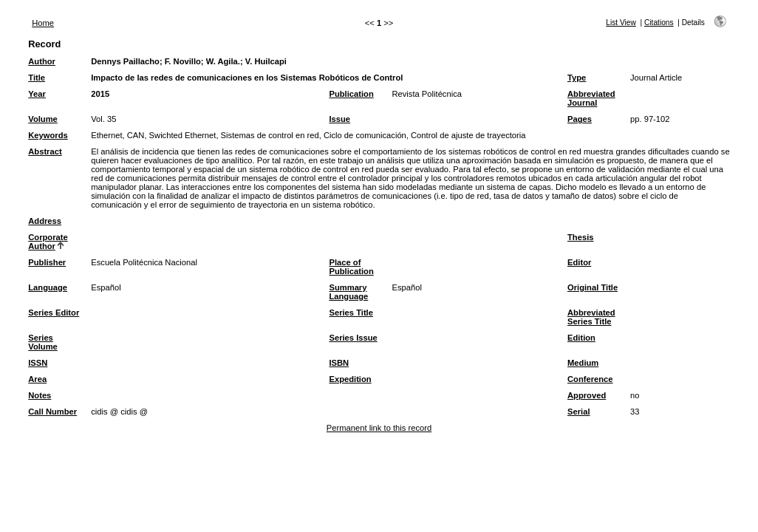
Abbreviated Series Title (591, 317)
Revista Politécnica (427, 94)
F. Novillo (183, 61)
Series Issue (353, 338)
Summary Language (348, 292)
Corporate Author (48, 242)
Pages (580, 119)
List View (621, 23)
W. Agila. (223, 61)
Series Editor (54, 313)
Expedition (350, 379)
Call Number (52, 412)
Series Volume (43, 342)
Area (37, 379)
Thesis (580, 237)
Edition (581, 338)
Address (45, 221)
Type (577, 78)
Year (37, 94)
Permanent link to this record (379, 428)
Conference (590, 379)
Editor (579, 262)
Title (37, 78)
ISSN (38, 363)
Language (48, 287)
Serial (578, 412)
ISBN (339, 363)
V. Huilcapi (266, 61)
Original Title (593, 287)
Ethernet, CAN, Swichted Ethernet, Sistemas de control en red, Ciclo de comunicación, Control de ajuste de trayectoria (308, 135)
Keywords (48, 135)
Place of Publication (351, 267)
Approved (587, 395)
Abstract (45, 151)
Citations (659, 23)
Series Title (351, 313)
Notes (40, 395)
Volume (43, 119)
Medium (583, 363)
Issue (339, 119)
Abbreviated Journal (591, 98)
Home (43, 23)
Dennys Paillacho (125, 61)
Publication (351, 94)
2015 (100, 94)
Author (42, 61)
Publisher (47, 262)
